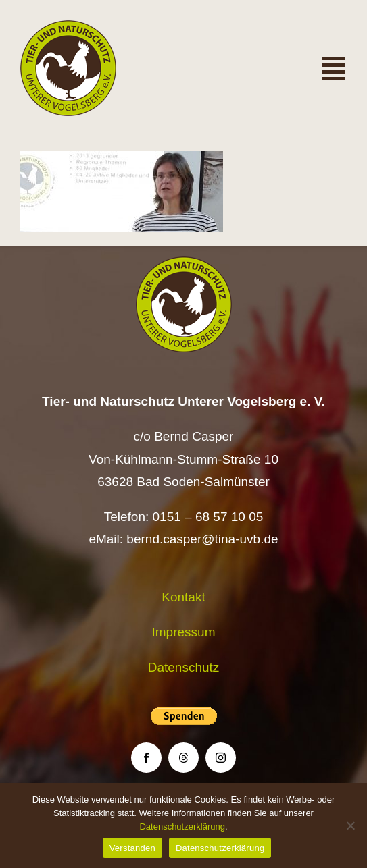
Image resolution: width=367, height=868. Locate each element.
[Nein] (350, 825)
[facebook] (146, 758)
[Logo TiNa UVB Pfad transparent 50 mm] (68, 27)
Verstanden (132, 848)
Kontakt (183, 597)
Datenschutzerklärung (182, 826)
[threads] (183, 758)
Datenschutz (184, 667)
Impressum (184, 632)
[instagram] (221, 758)
